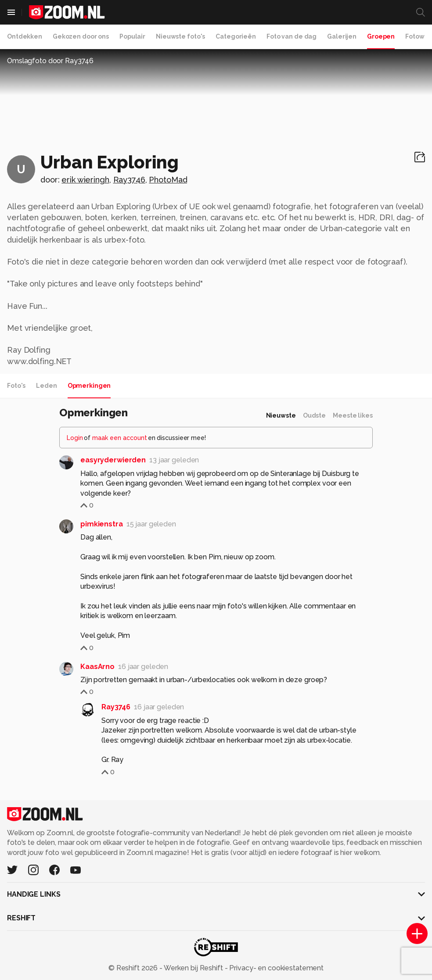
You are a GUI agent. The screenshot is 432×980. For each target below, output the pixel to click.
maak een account (120, 438)
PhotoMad (168, 180)
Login (75, 438)
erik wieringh (85, 180)
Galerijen (342, 36)
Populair (132, 36)
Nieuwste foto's (180, 36)
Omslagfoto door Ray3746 (50, 61)
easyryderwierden (113, 460)
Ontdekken (25, 36)
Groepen (381, 36)
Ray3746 (129, 180)
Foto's (16, 386)
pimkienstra (102, 524)
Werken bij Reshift (194, 968)
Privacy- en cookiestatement (275, 968)
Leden (46, 386)
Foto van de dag (292, 36)
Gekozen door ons (81, 36)
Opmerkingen (89, 386)
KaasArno (97, 667)
